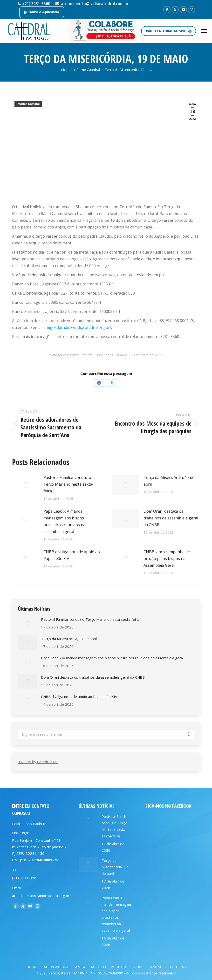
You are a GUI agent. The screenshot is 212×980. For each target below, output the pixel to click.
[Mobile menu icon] (204, 31)
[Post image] (25, 485)
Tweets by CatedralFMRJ (39, 762)
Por (112, 355)
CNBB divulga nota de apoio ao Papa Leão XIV (72, 555)
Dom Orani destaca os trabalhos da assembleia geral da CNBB (171, 518)
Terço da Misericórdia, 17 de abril (169, 481)
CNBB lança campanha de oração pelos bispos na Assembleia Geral (167, 559)
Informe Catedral (28, 104)
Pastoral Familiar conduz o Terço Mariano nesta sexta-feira (68, 484)
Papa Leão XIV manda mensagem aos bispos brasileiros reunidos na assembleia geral (64, 521)
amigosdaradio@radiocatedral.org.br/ (77, 327)
